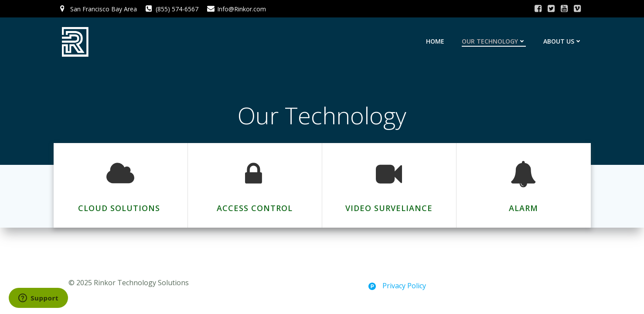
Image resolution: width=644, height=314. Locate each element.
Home (435, 41)
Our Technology (494, 41)
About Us (563, 41)
